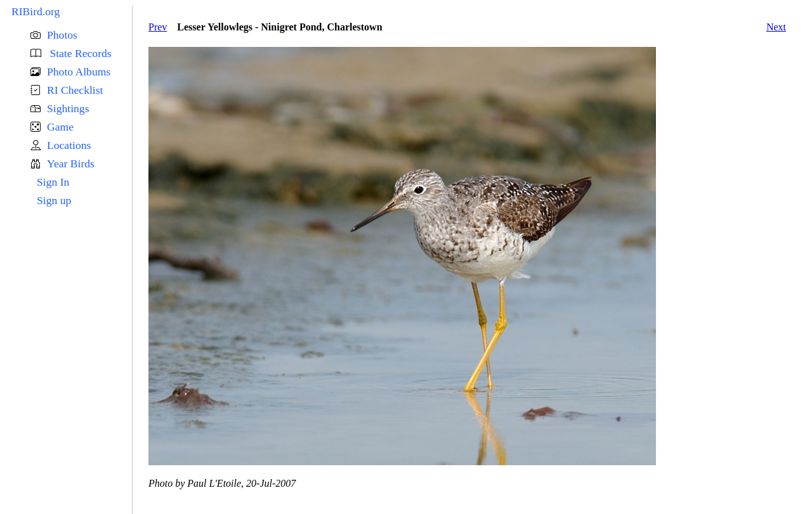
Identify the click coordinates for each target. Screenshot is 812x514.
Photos (62, 35)
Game (60, 127)
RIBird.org (36, 11)
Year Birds (71, 164)
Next (776, 27)
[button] (81, 35)
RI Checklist (75, 90)
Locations (69, 145)
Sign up (54, 200)
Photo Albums (79, 72)
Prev (158, 27)
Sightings (68, 108)
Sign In (53, 182)
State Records (79, 53)
